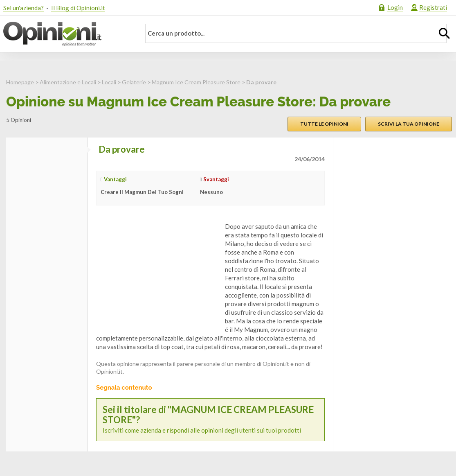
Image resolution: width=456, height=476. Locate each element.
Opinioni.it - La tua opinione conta (67, 34)
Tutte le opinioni (324, 124)
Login (395, 7)
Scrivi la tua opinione (409, 124)
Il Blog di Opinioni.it (78, 8)
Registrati (433, 7)
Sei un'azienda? (24, 8)
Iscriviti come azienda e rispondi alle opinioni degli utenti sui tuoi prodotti (210, 420)
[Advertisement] (157, 273)
